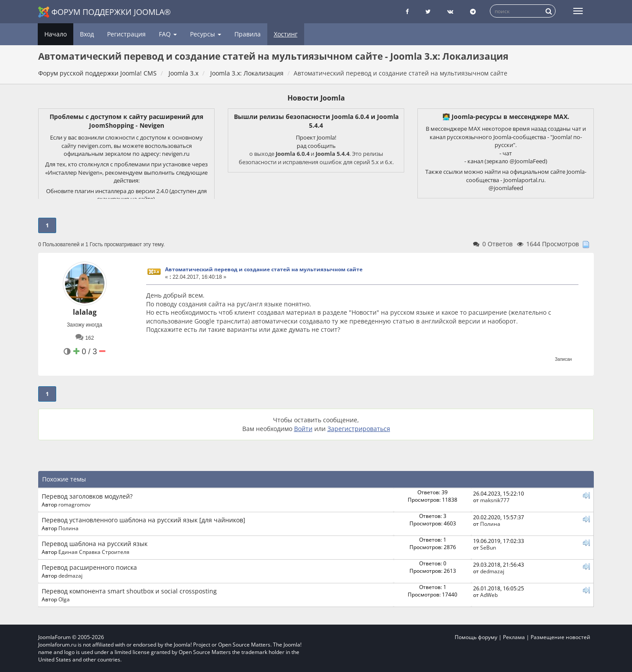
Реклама (514, 637)
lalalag (85, 312)
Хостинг (286, 34)
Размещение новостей (560, 637)
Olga (64, 599)
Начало (56, 34)
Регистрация (126, 34)
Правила (248, 34)
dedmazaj (70, 575)
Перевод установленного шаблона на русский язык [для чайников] (144, 520)
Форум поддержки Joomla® (104, 12)
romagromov (74, 504)
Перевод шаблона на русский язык (95, 544)
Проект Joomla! (316, 137)
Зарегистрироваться (359, 429)
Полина (68, 528)
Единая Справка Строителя (94, 552)
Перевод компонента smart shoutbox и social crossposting (129, 591)
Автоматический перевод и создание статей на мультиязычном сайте (264, 269)
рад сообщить (316, 146)
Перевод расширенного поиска (89, 567)
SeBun (488, 547)
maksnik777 (495, 500)
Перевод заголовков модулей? (87, 496)
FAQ (168, 34)
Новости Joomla (316, 98)
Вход (87, 34)
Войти (303, 429)
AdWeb (489, 595)
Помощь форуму (476, 637)
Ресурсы (206, 34)
